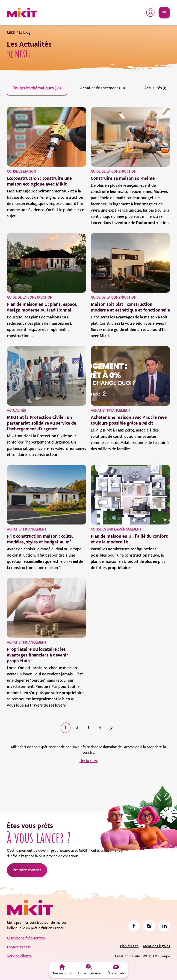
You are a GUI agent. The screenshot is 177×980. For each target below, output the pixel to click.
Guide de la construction (114, 172)
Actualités (16, 411)
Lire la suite (89, 761)
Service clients (19, 956)
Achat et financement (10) (103, 88)
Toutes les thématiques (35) (37, 88)
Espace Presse (19, 947)
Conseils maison (22, 172)
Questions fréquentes (26, 938)
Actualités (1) (155, 88)
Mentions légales (157, 946)
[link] (134, 926)
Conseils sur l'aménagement (116, 529)
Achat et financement (111, 411)
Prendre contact (27, 870)
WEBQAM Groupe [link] (156, 956)
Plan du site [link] (129, 946)
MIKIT (11, 33)
